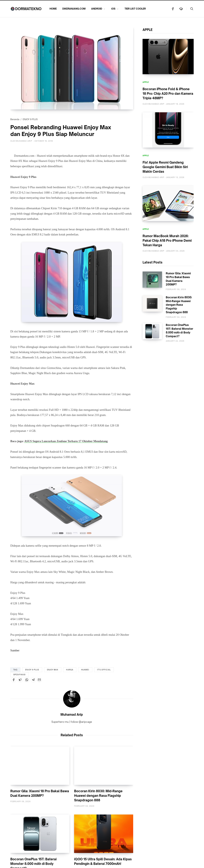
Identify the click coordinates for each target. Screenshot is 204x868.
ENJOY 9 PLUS (30, 119)
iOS (113, 9)
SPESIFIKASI (19, 675)
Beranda (15, 119)
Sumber (15, 650)
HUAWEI (85, 670)
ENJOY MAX (53, 670)
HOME (53, 9)
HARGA (70, 670)
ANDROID (97, 9)
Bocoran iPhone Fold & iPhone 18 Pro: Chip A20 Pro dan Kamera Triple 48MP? (168, 94)
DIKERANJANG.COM (74, 9)
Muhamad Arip (72, 715)
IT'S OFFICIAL (104, 670)
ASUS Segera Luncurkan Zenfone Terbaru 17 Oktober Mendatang (66, 441)
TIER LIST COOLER (135, 9)
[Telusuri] (192, 9)
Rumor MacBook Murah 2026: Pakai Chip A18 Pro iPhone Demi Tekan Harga (167, 241)
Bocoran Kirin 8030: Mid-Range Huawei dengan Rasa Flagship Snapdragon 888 (98, 796)
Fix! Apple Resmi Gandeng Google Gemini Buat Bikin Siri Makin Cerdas (165, 167)
